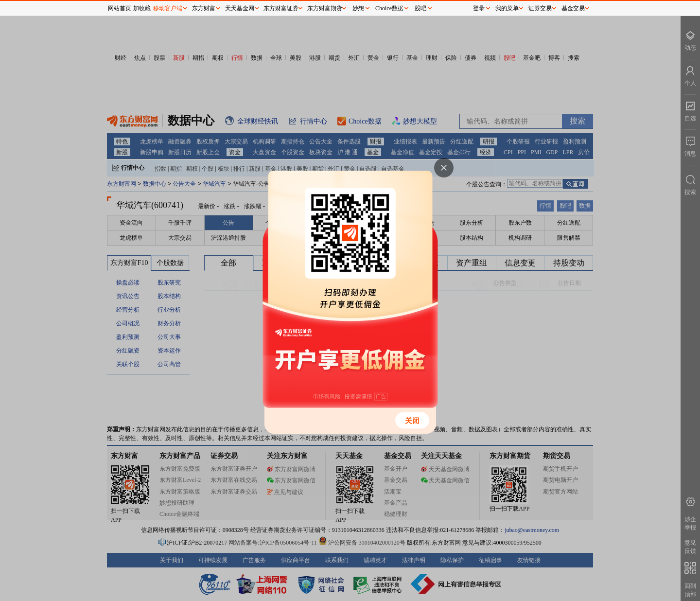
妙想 (358, 8)
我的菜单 (507, 8)
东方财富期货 (325, 8)
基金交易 (573, 8)
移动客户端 (168, 8)
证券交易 (540, 8)
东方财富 (204, 8)
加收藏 (142, 8)
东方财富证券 (281, 8)
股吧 (420, 8)
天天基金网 (240, 8)
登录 (479, 8)
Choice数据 (389, 8)
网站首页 (120, 8)
